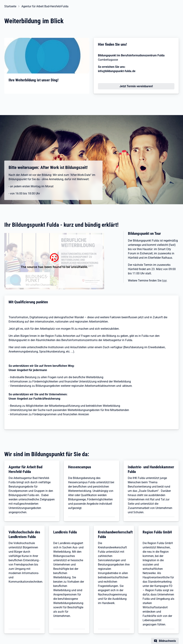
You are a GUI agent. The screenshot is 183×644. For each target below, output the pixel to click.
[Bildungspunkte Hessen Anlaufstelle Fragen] (54, 261)
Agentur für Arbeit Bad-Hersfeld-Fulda (45, 6)
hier (164, 281)
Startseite (10, 6)
